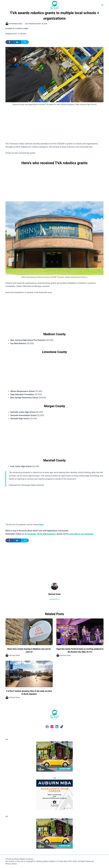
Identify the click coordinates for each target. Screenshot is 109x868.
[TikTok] (62, 727)
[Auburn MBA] (54, 795)
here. (42, 525)
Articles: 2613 (54, 599)
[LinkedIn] (57, 727)
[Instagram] (52, 727)
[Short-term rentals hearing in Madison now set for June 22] (29, 632)
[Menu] (102, 5)
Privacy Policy (11, 864)
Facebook (31, 534)
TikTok (40, 534)
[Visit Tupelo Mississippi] (54, 756)
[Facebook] (47, 727)
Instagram (51, 534)
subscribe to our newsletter (81, 534)
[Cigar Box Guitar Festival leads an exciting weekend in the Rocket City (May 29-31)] (80, 632)
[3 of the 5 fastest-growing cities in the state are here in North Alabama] (29, 674)
